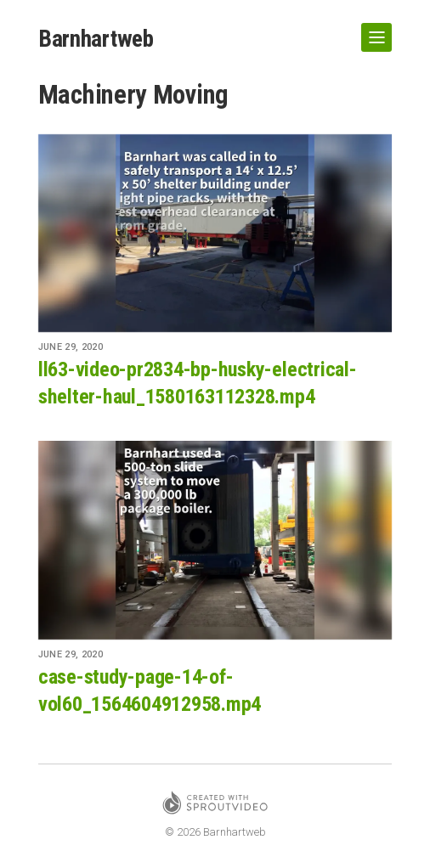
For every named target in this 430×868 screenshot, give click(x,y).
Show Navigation (373, 31)
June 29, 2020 (71, 348)
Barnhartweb (97, 39)
